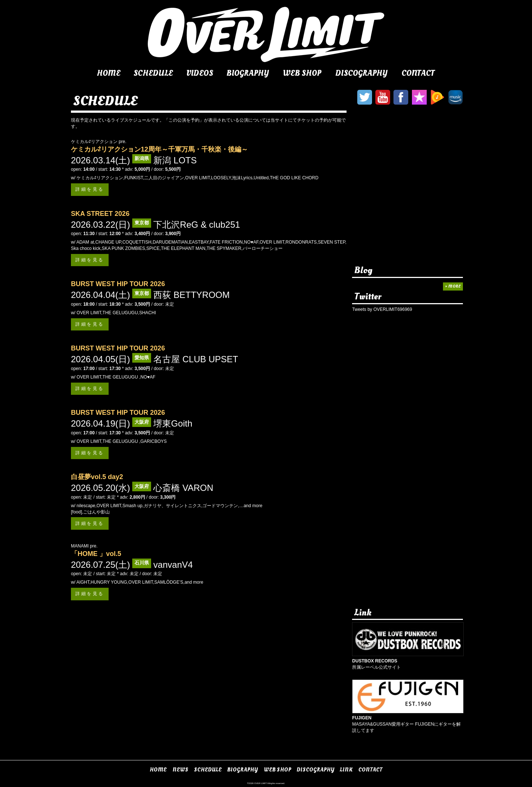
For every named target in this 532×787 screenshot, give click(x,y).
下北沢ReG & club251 (197, 225)
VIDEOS (200, 73)
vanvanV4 (173, 565)
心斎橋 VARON (183, 488)
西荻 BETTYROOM (192, 295)
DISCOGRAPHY (362, 73)
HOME (109, 73)
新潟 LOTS (175, 160)
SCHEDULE (153, 73)
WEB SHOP (302, 73)
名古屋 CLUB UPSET (196, 359)
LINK (346, 770)
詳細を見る (90, 189)
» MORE (453, 286)
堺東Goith (173, 423)
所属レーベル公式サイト (408, 661)
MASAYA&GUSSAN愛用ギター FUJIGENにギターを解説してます (408, 721)
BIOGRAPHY (248, 73)
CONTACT (418, 73)
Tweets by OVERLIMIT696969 (382, 309)
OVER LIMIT (260, 783)
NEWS (180, 770)
